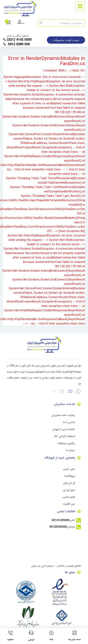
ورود (24, 24)
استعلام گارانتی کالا (65, 436)
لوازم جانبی (69, 497)
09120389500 (58, 527)
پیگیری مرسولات (66, 443)
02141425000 (60, 520)
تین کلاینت (69, 504)
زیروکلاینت (69, 476)
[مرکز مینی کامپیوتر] (20, 9)
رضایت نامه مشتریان (63, 415)
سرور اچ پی (69, 490)
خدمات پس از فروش (64, 429)
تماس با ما (69, 422)
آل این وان (69, 483)
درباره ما (70, 450)
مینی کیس (69, 469)
